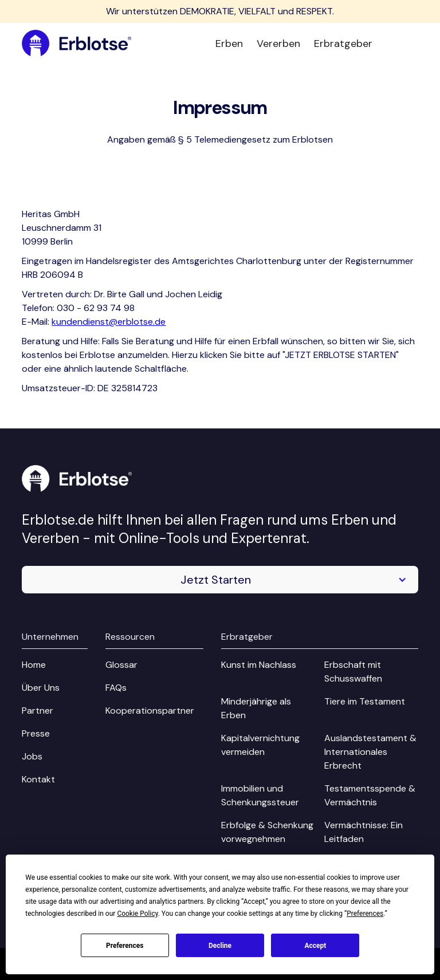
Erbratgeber (343, 44)
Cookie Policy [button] (137, 914)
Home (34, 665)
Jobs (32, 756)
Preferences (125, 946)
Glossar (121, 665)
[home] (76, 44)
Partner (38, 711)
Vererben (278, 44)
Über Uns (41, 688)
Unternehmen (50, 637)
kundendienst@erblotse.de (109, 322)
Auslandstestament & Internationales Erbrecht (370, 752)
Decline (220, 946)
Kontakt (38, 779)
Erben (229, 44)
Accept (315, 946)
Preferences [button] (365, 914)
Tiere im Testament (365, 701)
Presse (36, 733)
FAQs (116, 688)
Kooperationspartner (150, 711)
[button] (220, 580)
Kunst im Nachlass (259, 665)
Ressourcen (130, 637)
